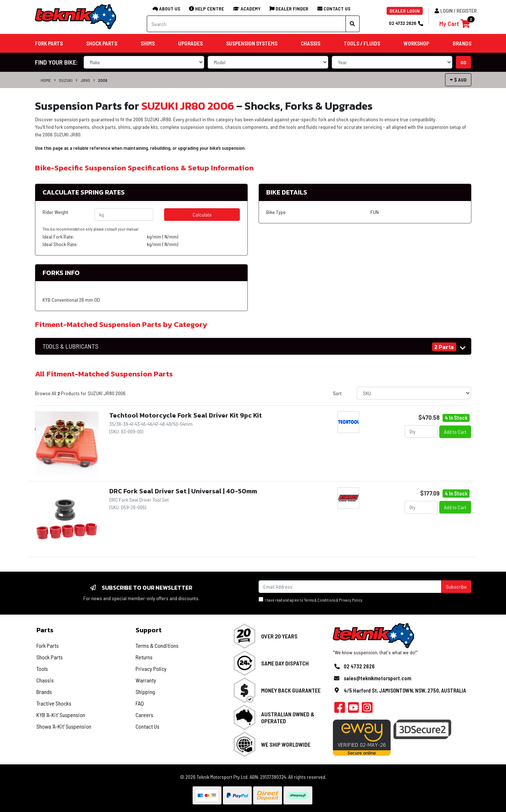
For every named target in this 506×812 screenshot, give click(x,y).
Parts (45, 630)
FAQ (140, 703)
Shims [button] (148, 43)
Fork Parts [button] (49, 43)
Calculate (202, 215)
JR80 (85, 80)
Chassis (45, 680)
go (463, 62)
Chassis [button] (311, 43)
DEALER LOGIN (405, 11)
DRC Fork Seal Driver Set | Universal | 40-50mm (183, 491)
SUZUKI (66, 80)
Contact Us (148, 726)
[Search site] (353, 24)
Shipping (145, 692)
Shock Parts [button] (102, 43)
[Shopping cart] (455, 24)
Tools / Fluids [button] (362, 43)
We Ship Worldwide (286, 744)
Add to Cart (455, 432)
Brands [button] (462, 43)
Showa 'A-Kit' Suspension (64, 726)
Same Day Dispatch (285, 663)
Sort (337, 393)
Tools (42, 669)
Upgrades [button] (190, 43)
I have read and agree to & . (311, 600)
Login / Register (456, 11)
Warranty (146, 680)
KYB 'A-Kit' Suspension (61, 715)
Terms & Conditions (320, 600)
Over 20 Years (279, 636)
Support (149, 630)
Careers (144, 715)
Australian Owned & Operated (288, 717)
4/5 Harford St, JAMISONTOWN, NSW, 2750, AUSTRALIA (405, 690)
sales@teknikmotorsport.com (377, 678)
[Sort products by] (414, 393)
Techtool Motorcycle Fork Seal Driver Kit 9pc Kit (186, 415)
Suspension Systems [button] (252, 43)
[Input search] (246, 24)
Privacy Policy (351, 600)
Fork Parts (48, 645)
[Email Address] (350, 587)
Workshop (416, 43)
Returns (144, 657)
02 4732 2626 (406, 23)
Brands (44, 692)
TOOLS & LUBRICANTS (71, 346)
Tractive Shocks (54, 703)
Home (46, 80)
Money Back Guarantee (291, 690)
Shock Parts (50, 657)
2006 (103, 80)
